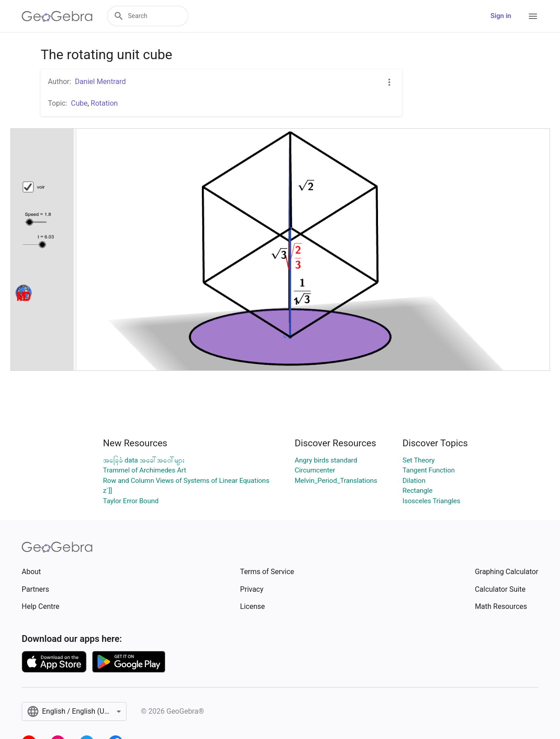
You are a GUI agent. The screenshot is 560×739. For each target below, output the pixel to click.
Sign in (501, 16)
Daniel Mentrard (100, 82)
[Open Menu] (533, 16)
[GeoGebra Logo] (57, 16)
